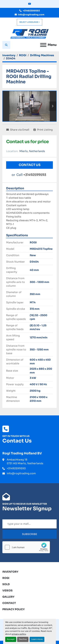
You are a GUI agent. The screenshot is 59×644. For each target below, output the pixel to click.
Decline (23, 639)
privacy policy (19, 634)
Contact (9, 603)
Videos (7, 591)
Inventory (10, 572)
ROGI (6, 578)
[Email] (29, 524)
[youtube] (30, 4)
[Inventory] (9, 55)
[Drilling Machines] (42, 55)
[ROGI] (23, 55)
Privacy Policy (14, 609)
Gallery (8, 597)
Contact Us (30, 165)
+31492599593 (31, 11)
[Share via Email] (18, 130)
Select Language (29, 22)
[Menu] (43, 45)
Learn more (37, 639)
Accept (11, 639)
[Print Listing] (43, 130)
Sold (6, 584)
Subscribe (30, 534)
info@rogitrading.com (31, 15)
